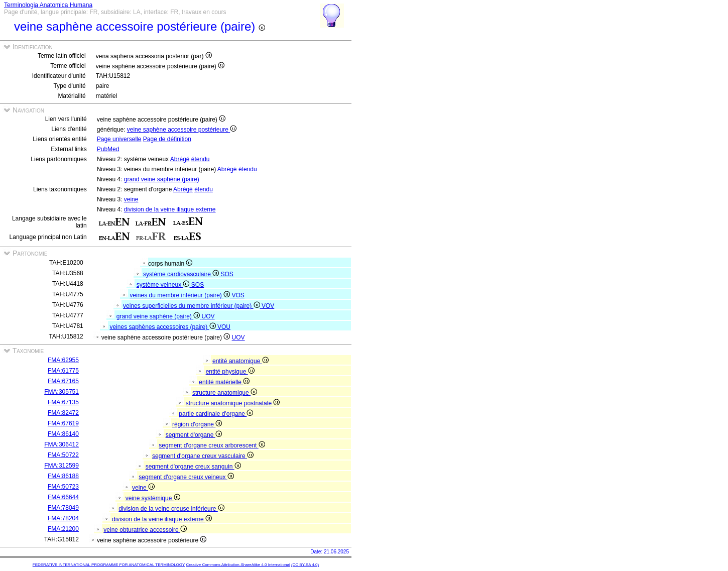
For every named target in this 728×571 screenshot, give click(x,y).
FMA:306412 (62, 444)
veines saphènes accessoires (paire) (163, 327)
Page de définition (167, 139)
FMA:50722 (63, 455)
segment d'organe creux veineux (186, 477)
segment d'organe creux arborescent (212, 445)
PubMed (108, 149)
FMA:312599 (62, 466)
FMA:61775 (63, 371)
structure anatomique (225, 393)
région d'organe (197, 424)
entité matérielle (224, 382)
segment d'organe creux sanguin (193, 467)
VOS (238, 295)
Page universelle (119, 139)
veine (131, 199)
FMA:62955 (63, 360)
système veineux (164, 285)
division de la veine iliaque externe (170, 209)
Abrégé (180, 159)
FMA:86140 (63, 434)
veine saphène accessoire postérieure (182, 130)
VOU (224, 327)
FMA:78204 (63, 518)
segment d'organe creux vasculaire (203, 456)
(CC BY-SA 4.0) (305, 565)
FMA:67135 (63, 402)
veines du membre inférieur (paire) (180, 295)
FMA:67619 (63, 423)
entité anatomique (240, 361)
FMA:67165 (63, 381)
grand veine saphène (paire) (162, 179)
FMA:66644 (63, 497)
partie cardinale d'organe (216, 414)
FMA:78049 (63, 508)
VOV (268, 306)
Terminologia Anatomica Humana (48, 5)
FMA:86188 (63, 476)
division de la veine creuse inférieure (171, 509)
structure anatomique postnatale (233, 403)
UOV (208, 316)
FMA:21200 (63, 529)
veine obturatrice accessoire (145, 530)
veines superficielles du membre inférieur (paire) (192, 306)
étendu (201, 159)
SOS (227, 274)
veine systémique (153, 498)
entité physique (230, 372)
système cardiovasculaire (182, 274)
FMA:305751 (62, 392)
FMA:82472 (63, 413)
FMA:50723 (63, 487)
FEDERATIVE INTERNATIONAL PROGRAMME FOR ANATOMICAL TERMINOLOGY (109, 565)
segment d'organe (194, 435)
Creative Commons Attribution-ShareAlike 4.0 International (238, 565)
